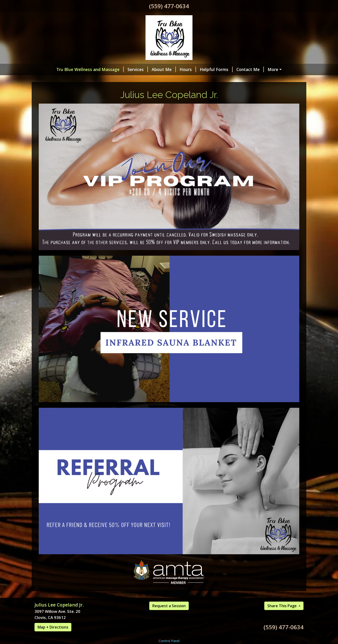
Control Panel (169, 641)
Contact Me (250, 69)
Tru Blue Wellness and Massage (90, 69)
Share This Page (282, 606)
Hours (188, 69)
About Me (164, 69)
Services (138, 69)
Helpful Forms (216, 69)
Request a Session (169, 606)
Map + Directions (53, 627)
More (273, 69)
